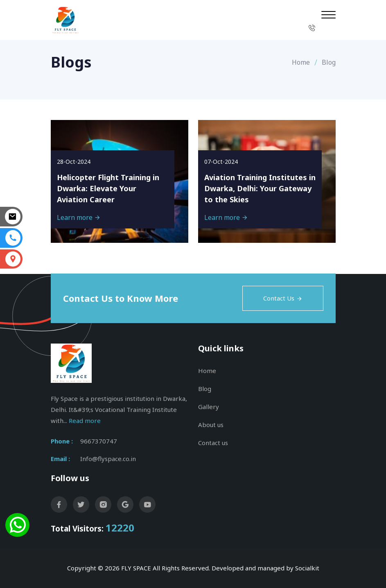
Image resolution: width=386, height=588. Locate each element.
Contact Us (283, 298)
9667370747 (99, 441)
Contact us (213, 443)
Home (301, 62)
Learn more (79, 217)
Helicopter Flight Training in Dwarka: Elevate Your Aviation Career (108, 188)
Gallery (209, 407)
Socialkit (307, 568)
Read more (85, 421)
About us (211, 425)
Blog (205, 389)
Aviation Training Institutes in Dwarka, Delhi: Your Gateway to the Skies (260, 188)
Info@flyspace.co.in (108, 459)
